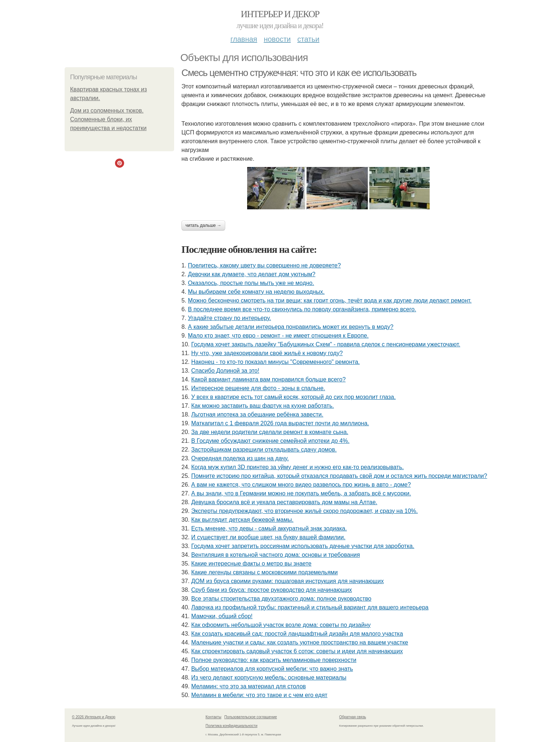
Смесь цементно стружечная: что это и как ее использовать (299, 73)
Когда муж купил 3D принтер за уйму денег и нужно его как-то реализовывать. (298, 467)
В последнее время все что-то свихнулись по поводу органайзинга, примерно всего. (302, 309)
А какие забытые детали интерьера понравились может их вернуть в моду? (291, 327)
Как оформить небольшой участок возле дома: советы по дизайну (281, 625)
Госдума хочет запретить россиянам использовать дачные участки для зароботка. (303, 546)
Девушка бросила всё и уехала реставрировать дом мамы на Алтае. (284, 502)
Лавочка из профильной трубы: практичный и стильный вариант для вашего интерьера (310, 607)
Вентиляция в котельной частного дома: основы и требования (276, 555)
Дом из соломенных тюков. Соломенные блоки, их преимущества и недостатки (108, 119)
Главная (244, 39)
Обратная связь (353, 717)
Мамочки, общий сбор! (222, 616)
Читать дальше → (203, 225)
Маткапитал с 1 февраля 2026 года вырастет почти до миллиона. (280, 423)
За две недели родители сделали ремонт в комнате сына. (270, 432)
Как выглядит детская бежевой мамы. (242, 520)
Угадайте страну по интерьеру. (229, 318)
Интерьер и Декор (280, 14)
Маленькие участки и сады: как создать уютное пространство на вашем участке (300, 642)
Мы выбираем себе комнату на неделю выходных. (256, 292)
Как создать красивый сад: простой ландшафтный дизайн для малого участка (297, 634)
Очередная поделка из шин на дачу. (240, 458)
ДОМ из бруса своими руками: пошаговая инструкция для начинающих (287, 581)
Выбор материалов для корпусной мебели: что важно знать (272, 669)
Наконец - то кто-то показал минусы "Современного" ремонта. (276, 362)
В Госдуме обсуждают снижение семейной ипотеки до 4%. (271, 441)
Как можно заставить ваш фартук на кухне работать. (263, 406)
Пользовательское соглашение (251, 717)
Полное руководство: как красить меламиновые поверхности (274, 660)
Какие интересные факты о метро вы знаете (252, 564)
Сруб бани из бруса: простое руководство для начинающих (272, 590)
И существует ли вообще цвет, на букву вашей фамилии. (268, 537)
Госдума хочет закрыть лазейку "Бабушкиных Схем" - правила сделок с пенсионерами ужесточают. (326, 344)
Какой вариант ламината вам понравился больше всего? (269, 379)
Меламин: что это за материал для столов (249, 686)
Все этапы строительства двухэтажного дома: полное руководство (281, 599)
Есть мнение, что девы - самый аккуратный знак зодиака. (269, 528)
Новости (277, 39)
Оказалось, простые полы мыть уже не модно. (251, 283)
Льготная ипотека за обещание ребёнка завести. (257, 414)
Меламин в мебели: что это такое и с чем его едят (259, 695)
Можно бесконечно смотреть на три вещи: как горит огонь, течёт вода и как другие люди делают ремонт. (330, 300)
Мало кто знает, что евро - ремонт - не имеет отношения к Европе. (278, 336)
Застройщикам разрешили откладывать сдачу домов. (264, 450)
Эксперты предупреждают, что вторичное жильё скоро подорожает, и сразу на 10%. (305, 511)
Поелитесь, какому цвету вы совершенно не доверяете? (264, 265)
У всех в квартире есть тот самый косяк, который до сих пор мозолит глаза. (294, 397)
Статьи (308, 39)
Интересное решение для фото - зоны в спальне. (258, 388)
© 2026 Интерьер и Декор (94, 717)
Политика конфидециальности (231, 726)
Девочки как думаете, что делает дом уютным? (252, 274)
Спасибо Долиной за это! (225, 371)
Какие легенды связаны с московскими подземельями (265, 572)
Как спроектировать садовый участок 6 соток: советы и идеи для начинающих (297, 651)
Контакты (213, 717)
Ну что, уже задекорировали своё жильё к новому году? (267, 353)
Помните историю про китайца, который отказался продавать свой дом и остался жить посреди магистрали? (339, 476)
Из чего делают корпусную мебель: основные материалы (269, 678)
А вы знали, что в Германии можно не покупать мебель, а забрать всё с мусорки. (301, 493)
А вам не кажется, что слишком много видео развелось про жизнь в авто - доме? (301, 485)
